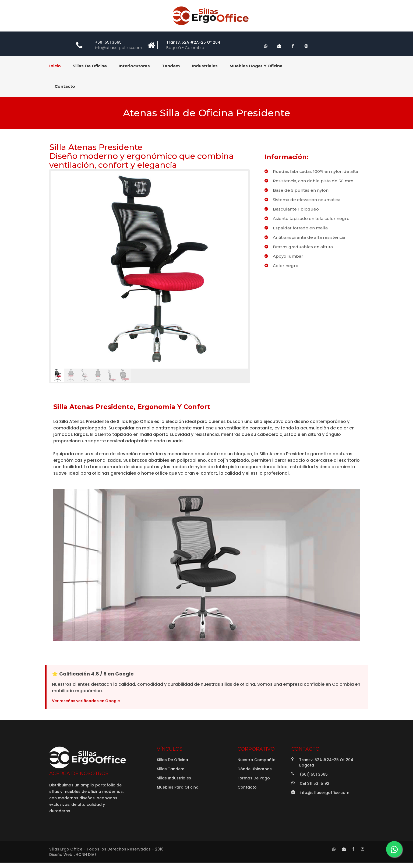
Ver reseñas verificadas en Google (86, 701)
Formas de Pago (254, 778)
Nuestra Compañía (257, 760)
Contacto (247, 787)
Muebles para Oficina (178, 787)
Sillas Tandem (171, 769)
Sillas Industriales (174, 778)
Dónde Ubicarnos (255, 769)
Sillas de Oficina (172, 760)
